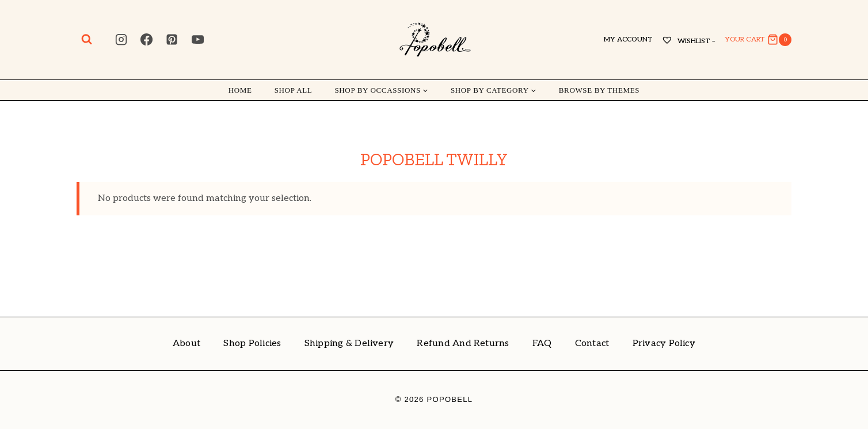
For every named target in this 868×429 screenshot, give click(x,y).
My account (628, 40)
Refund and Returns (463, 343)
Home (240, 90)
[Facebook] (147, 40)
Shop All (294, 90)
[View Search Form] (86, 39)
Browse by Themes (599, 90)
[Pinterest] (172, 40)
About (186, 343)
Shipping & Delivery (349, 343)
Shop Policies (252, 343)
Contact (592, 343)
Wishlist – (688, 41)
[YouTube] (197, 40)
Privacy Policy (664, 343)
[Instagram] (121, 40)
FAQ (542, 343)
